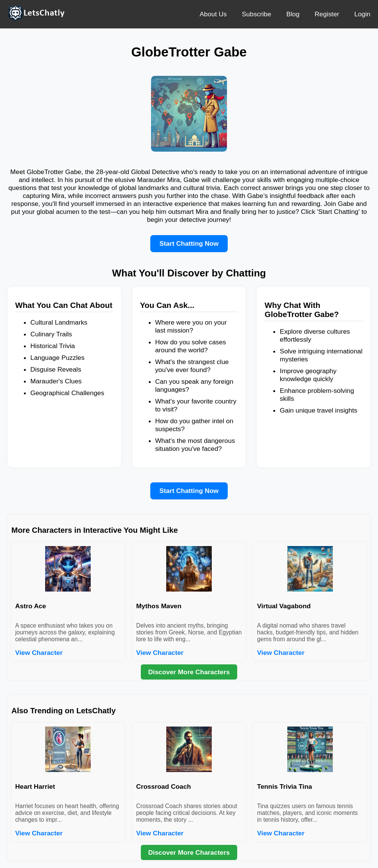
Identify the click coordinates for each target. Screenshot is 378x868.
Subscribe (256, 14)
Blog (293, 14)
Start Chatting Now (189, 243)
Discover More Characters (189, 672)
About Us (213, 14)
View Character (39, 653)
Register (327, 14)
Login (362, 14)
